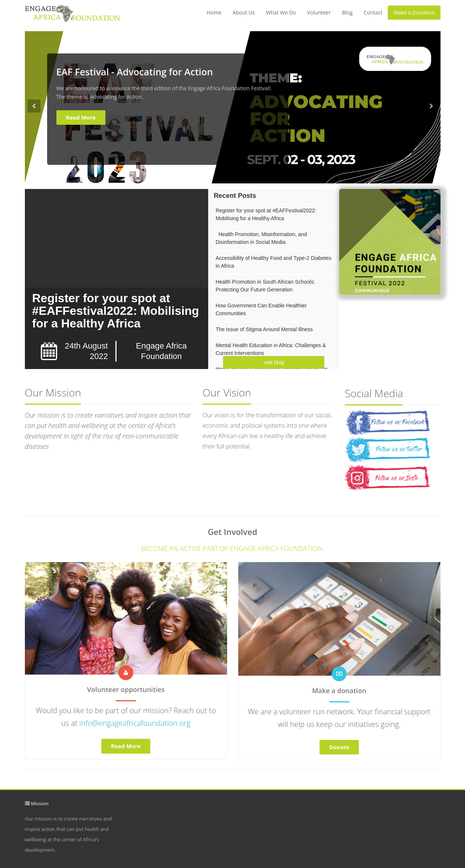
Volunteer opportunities (126, 689)
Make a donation (339, 691)
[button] (34, 141)
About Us (244, 12)
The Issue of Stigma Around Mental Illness (264, 329)
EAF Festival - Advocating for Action (135, 72)
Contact (373, 12)
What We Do (281, 12)
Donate (339, 747)
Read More (81, 117)
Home (214, 12)
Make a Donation (414, 12)
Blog (347, 12)
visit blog (274, 362)
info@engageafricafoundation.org (135, 723)
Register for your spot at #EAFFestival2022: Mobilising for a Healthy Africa (116, 311)
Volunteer (319, 12)
